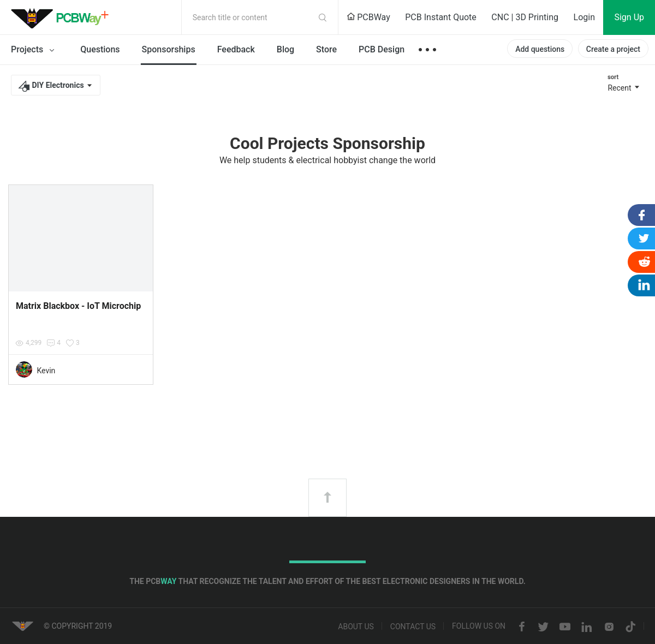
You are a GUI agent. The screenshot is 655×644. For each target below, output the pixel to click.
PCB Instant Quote (441, 17)
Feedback (236, 49)
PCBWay (368, 17)
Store (326, 49)
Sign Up (629, 17)
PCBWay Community (63, 17)
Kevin (46, 371)
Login (584, 17)
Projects (35, 50)
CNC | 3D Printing (525, 17)
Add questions (540, 49)
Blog (285, 49)
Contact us (413, 627)
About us (356, 627)
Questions (100, 49)
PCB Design (382, 49)
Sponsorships (169, 49)
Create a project (613, 49)
